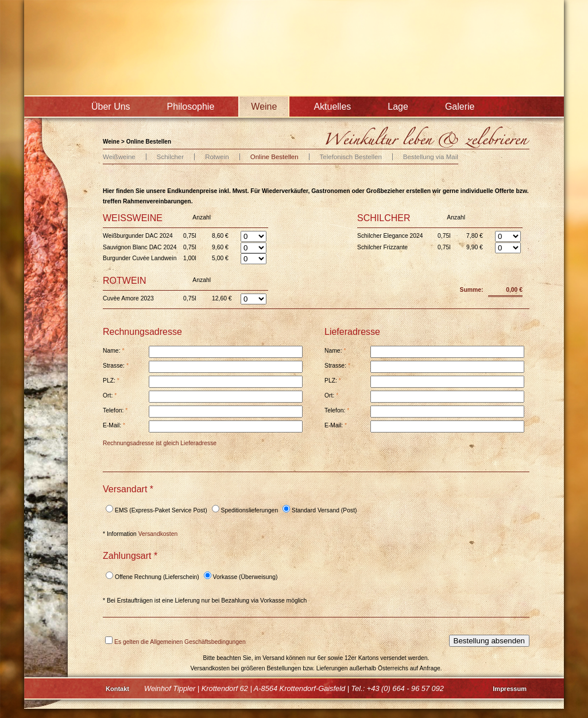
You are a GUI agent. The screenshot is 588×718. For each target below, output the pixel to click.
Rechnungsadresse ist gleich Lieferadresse (160, 443)
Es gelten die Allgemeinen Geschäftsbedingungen (180, 642)
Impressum (510, 689)
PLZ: (111, 381)
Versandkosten (158, 534)
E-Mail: (114, 425)
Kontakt (117, 689)
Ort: (110, 395)
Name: (113, 351)
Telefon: (115, 410)
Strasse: (116, 366)
